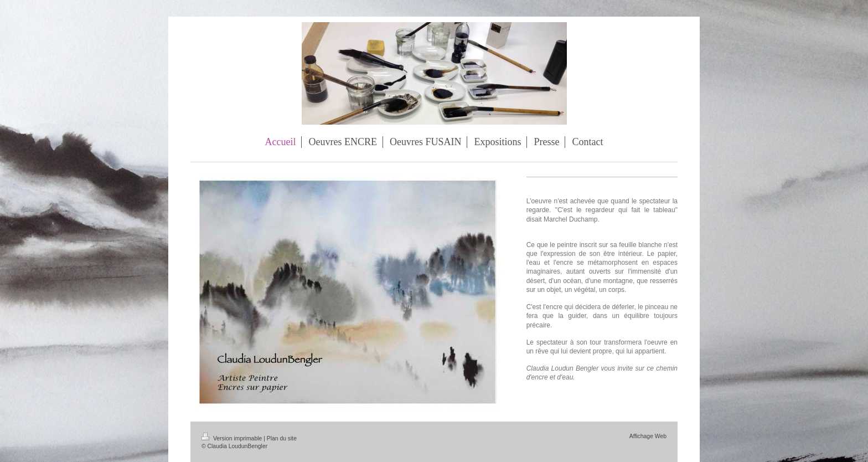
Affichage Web (648, 436)
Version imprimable (232, 438)
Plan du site (282, 438)
